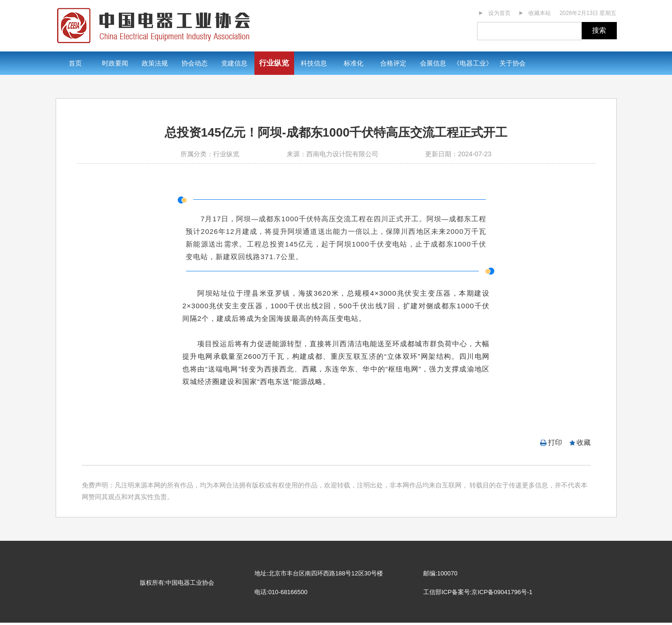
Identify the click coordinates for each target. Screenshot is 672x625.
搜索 (599, 30)
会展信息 (433, 63)
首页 (75, 63)
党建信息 (234, 63)
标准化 (354, 63)
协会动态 (195, 63)
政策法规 (155, 63)
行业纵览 (274, 63)
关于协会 (513, 63)
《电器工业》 (473, 63)
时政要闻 (115, 63)
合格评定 (393, 63)
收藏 (584, 442)
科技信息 (314, 63)
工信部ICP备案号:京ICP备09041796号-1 (478, 592)
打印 (555, 442)
